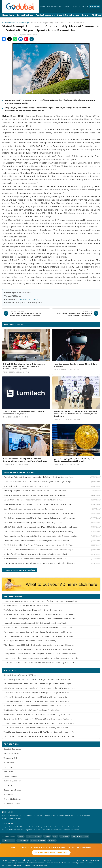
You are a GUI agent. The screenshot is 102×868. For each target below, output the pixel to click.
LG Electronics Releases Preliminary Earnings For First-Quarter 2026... (33, 500)
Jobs (75, 6)
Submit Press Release (68, 15)
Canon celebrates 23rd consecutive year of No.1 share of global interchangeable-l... (39, 636)
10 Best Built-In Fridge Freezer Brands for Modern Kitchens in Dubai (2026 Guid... (38, 706)
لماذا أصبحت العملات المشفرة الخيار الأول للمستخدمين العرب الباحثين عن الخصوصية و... (35, 623)
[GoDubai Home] (20, 6)
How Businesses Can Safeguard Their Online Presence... (27, 606)
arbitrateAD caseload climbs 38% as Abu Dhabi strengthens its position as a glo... (38, 684)
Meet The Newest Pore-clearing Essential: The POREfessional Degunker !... (36, 495)
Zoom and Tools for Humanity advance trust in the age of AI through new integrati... (39, 649)
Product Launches (45, 15)
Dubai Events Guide (75, 827)
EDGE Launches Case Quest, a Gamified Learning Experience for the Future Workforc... (41, 619)
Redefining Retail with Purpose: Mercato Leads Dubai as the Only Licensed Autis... (39, 477)
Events (68, 6)
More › (95, 596)
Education (84, 6)
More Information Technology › (83, 324)
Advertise (60, 815)
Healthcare (8, 795)
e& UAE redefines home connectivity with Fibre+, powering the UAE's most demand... (40, 688)
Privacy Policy (50, 815)
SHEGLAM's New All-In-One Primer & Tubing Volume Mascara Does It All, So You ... (39, 545)
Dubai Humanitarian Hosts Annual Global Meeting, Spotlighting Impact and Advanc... (40, 723)
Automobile (9, 763)
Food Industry (9, 767)
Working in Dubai (42, 827)
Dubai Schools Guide (58, 827)
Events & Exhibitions (12, 799)
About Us (5, 815)
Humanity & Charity (12, 804)
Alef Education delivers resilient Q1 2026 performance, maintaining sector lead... (38, 715)
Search (86, 15)
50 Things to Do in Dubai (31, 830)
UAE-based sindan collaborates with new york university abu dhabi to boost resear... (39, 614)
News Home (8, 15)
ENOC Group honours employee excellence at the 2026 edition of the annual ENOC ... (40, 736)
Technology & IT (10, 758)
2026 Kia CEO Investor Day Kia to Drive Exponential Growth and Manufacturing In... (39, 550)
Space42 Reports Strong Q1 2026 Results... (22, 675)
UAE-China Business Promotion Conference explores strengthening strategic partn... (40, 513)
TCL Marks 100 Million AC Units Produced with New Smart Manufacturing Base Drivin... (40, 663)
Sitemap (17, 818)
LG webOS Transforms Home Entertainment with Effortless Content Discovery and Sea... (41, 601)
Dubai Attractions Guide (24, 827)
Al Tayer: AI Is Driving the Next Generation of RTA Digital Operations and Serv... (37, 697)
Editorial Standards (17, 815)
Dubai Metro (70, 815)
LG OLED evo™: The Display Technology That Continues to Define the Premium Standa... (41, 658)
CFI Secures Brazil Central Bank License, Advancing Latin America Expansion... (37, 541)
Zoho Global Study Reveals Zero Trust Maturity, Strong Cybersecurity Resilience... (38, 719)
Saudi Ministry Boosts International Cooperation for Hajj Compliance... (34, 509)
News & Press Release (80, 836)
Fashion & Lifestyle (11, 754)
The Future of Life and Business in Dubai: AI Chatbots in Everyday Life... (33, 610)
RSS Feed (40, 815)
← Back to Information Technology (19, 570)
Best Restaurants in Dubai (52, 830)
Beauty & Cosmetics (12, 749)
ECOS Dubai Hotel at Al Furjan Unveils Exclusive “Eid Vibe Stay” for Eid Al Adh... (37, 728)
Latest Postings (25, 15)
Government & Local (12, 790)
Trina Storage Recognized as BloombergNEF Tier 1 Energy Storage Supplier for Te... (39, 732)
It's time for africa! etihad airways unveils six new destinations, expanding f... (36, 554)
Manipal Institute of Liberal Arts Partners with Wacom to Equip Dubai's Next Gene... (39, 628)
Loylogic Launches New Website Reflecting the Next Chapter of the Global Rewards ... (40, 654)
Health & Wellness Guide (11, 830)
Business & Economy (12, 781)
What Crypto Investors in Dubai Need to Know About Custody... (30, 641)
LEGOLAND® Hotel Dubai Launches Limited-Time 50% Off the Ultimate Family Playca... (41, 527)
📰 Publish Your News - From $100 (51, 853)
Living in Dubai (8, 827)
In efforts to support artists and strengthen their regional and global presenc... (37, 693)
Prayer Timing (7, 818)
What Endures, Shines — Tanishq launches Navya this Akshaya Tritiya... (34, 522)
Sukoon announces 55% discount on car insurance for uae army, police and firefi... (39, 504)
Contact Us (30, 815)
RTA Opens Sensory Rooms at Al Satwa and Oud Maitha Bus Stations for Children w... (40, 563)
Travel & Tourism (10, 776)
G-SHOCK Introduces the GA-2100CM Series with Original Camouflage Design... (38, 482)
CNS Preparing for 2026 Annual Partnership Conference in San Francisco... (36, 491)
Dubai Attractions (83, 815)
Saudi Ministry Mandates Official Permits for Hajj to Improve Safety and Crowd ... (37, 679)
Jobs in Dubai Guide (71, 830)
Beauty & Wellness (55, 6)
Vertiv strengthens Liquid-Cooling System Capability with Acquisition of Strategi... (38, 632)
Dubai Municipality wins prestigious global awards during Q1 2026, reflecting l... (37, 701)
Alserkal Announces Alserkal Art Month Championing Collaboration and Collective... (40, 518)
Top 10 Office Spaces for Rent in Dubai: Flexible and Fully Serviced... (32, 710)
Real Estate (8, 772)
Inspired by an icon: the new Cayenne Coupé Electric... (27, 486)
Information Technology (18, 23)
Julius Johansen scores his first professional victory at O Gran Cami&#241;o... (36, 559)
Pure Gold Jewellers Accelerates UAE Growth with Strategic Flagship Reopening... (39, 531)
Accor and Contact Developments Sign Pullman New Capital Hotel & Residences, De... (41, 536)
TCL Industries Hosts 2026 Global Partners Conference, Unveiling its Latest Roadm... (39, 645)
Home (43, 6)
